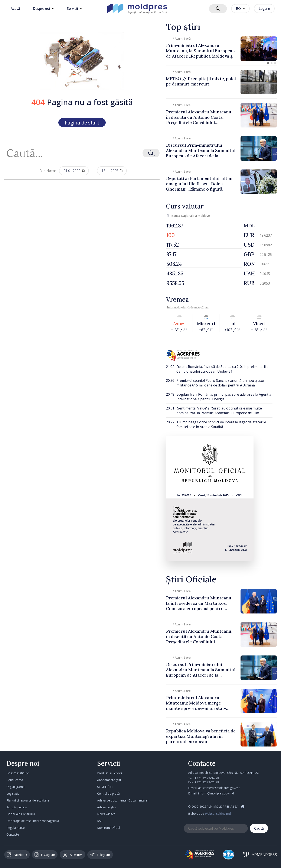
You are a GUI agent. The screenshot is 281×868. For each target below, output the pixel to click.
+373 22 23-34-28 (207, 778)
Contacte (13, 834)
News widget (106, 814)
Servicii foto (105, 787)
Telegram (100, 855)
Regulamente (16, 828)
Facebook (17, 855)
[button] (268, 63)
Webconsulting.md (218, 814)
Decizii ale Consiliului (21, 814)
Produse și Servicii (110, 773)
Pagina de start (82, 123)
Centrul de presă (108, 793)
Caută (259, 828)
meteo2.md (201, 307)
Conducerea (15, 780)
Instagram (45, 855)
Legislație (13, 793)
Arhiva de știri (106, 807)
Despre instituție (18, 773)
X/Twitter (73, 855)
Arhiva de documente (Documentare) (123, 800)
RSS (100, 821)
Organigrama (15, 787)
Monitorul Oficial (109, 828)
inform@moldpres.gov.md (216, 793)
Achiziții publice (17, 807)
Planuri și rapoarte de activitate (28, 800)
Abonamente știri (109, 780)
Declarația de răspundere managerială (33, 821)
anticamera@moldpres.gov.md (219, 788)
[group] (221, 49)
